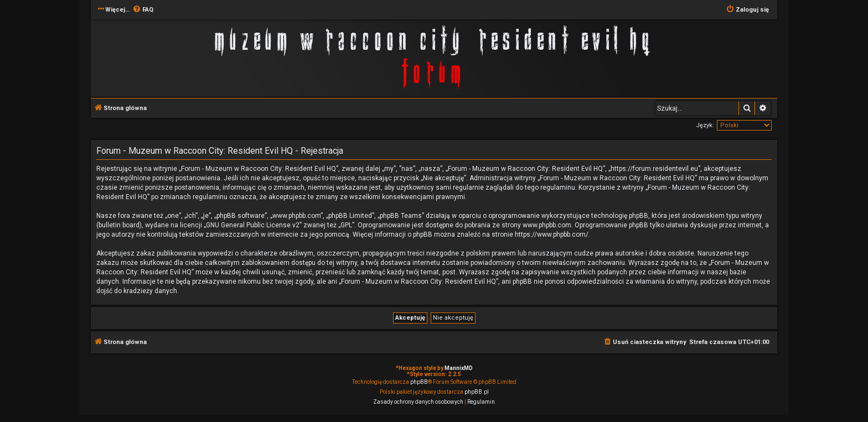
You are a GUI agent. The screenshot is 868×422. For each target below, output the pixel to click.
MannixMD (459, 368)
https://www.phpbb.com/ (552, 235)
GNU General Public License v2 (253, 225)
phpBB (419, 382)
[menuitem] (143, 10)
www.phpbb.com (547, 225)
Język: (705, 125)
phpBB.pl (477, 392)
